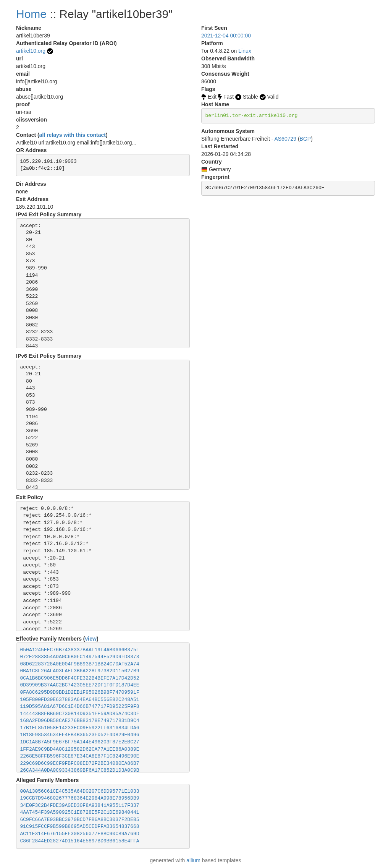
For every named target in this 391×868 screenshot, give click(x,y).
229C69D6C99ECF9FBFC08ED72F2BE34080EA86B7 (80, 763)
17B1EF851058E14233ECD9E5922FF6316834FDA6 (80, 728)
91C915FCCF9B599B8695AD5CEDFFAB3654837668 (80, 827)
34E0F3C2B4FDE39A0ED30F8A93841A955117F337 (80, 806)
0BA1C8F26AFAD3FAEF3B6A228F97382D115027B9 (80, 671)
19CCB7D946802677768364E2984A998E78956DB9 (80, 798)
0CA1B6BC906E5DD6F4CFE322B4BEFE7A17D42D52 (80, 678)
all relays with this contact (73, 135)
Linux (245, 51)
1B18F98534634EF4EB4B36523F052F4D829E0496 (80, 735)
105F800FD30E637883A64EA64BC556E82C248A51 (80, 700)
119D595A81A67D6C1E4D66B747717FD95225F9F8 (80, 707)
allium (193, 860)
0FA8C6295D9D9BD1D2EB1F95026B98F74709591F (80, 692)
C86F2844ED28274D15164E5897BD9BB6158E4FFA (80, 841)
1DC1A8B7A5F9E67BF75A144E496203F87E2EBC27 (80, 742)
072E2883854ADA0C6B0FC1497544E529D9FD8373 (80, 657)
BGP (305, 139)
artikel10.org (31, 51)
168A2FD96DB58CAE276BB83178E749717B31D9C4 (80, 721)
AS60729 (285, 139)
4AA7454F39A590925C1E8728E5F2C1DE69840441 (80, 812)
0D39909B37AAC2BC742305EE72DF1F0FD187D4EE (80, 685)
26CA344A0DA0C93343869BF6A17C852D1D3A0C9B (80, 770)
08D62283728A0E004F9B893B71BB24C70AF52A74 (80, 664)
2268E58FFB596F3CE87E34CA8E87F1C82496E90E (80, 756)
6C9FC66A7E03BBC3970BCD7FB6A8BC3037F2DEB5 (80, 820)
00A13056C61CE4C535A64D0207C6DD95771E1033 (80, 791)
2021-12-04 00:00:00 (226, 36)
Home (31, 14)
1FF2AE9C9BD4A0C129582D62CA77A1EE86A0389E (80, 749)
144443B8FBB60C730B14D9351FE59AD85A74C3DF (80, 714)
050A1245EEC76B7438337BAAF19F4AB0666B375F (80, 650)
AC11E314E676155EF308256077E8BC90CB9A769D (80, 834)
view (91, 639)
